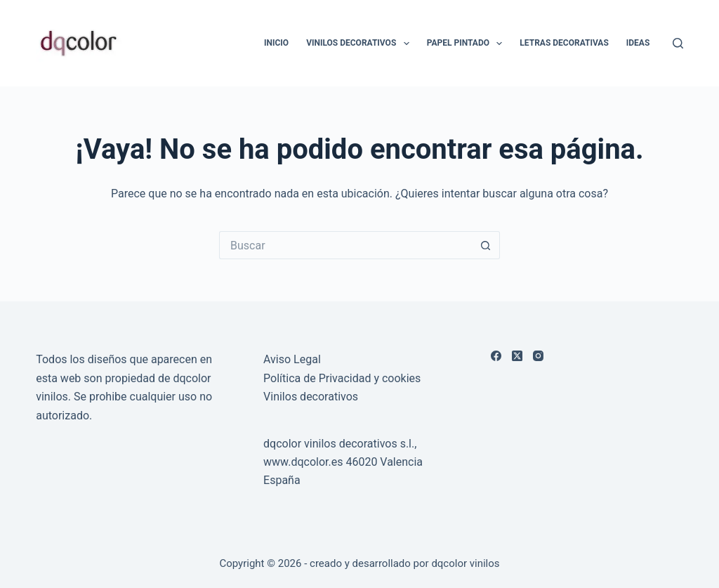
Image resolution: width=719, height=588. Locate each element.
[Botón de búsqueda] (486, 245)
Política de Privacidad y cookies (342, 378)
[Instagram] (538, 356)
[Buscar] (678, 43)
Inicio (276, 43)
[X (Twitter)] (517, 356)
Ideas (638, 43)
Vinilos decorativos (311, 397)
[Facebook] (496, 356)
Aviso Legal (292, 359)
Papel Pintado (468, 44)
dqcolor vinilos (465, 563)
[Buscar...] (345, 245)
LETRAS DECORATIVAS (564, 43)
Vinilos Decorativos (361, 44)
